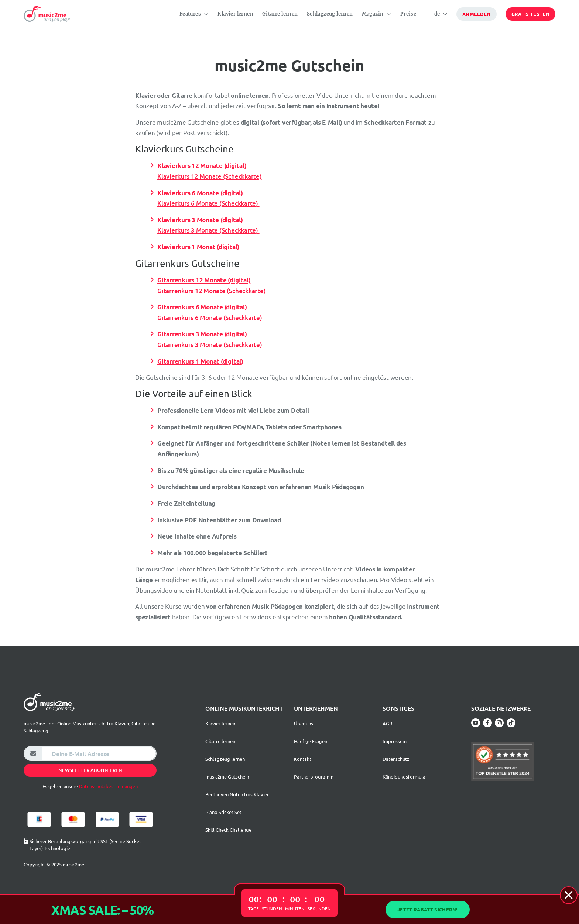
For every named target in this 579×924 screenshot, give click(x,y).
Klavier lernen (235, 14)
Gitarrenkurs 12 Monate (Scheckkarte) (211, 291)
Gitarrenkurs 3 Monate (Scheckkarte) (210, 345)
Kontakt (303, 759)
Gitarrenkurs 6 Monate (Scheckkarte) (210, 318)
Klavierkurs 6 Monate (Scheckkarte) (208, 203)
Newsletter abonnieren (90, 770)
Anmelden (477, 14)
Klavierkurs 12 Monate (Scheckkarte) (210, 176)
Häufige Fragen (311, 741)
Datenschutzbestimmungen (108, 786)
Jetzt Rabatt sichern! (428, 909)
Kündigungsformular (405, 777)
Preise (408, 14)
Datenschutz (396, 759)
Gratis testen (530, 14)
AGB (387, 723)
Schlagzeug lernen (330, 14)
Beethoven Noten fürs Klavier (237, 794)
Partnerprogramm (314, 777)
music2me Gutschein (227, 777)
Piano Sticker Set (223, 812)
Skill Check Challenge (228, 830)
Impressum (395, 741)
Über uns (304, 723)
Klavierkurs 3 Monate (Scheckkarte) (208, 230)
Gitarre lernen (280, 14)
